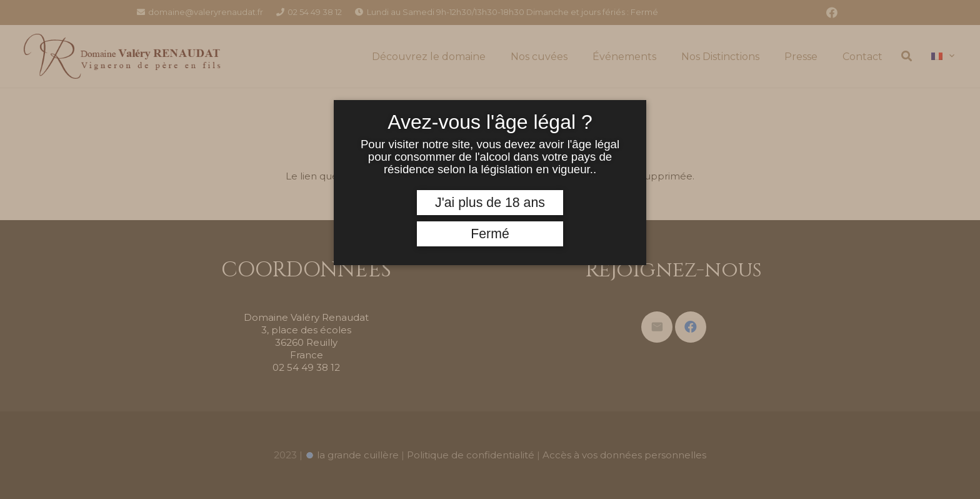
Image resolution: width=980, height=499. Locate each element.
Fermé (490, 234)
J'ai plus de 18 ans (490, 203)
